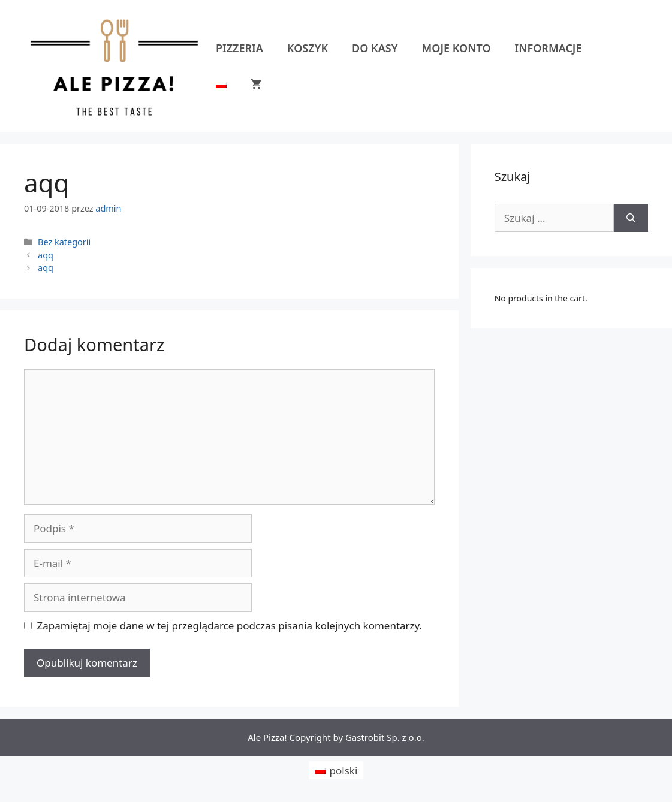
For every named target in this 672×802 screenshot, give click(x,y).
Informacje (549, 48)
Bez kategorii (64, 242)
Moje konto (456, 48)
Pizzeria (239, 48)
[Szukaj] (631, 218)
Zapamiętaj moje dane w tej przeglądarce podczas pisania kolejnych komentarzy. (230, 625)
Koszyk (308, 48)
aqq (46, 255)
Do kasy (375, 48)
